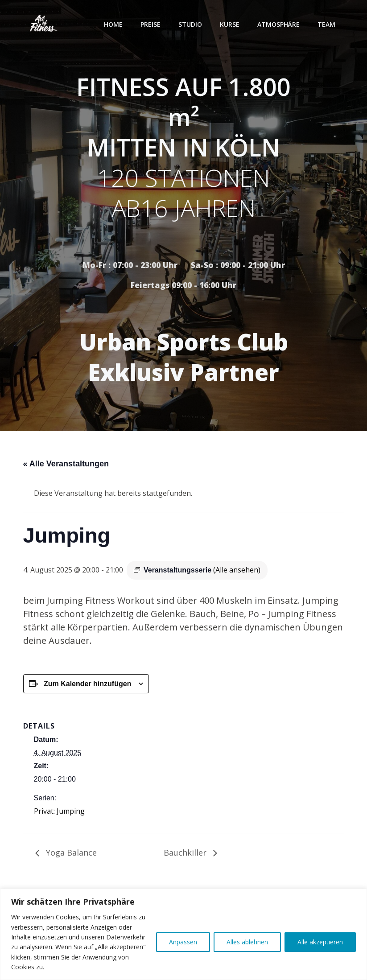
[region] (183, 934)
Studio (190, 24)
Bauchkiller (186, 852)
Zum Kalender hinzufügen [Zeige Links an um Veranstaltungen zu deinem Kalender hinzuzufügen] (87, 684)
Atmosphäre (278, 24)
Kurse (230, 24)
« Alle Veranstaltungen (66, 464)
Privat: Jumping (59, 811)
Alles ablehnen (247, 942)
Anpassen (183, 942)
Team (326, 24)
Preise (151, 24)
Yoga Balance (70, 852)
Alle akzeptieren (320, 942)
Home (113, 24)
